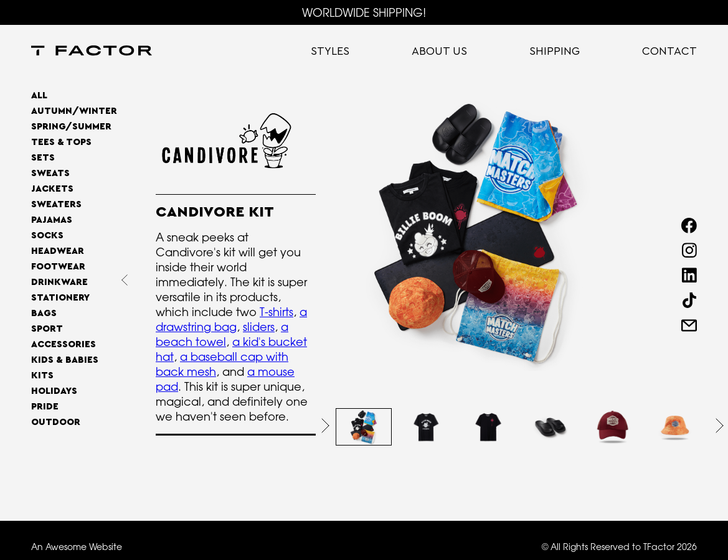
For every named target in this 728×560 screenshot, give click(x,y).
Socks (47, 236)
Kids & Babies (65, 360)
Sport (47, 329)
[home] (92, 52)
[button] (325, 426)
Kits (42, 376)
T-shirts (277, 312)
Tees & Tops (61, 142)
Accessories (64, 344)
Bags (44, 313)
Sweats (50, 173)
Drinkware (59, 282)
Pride (45, 407)
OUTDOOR (56, 422)
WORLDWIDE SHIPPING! (364, 12)
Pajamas (52, 220)
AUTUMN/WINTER (74, 111)
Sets (43, 158)
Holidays (54, 391)
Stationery (60, 298)
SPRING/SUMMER (71, 127)
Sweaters (56, 204)
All (39, 96)
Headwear (58, 251)
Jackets (52, 189)
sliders (259, 327)
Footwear (58, 267)
